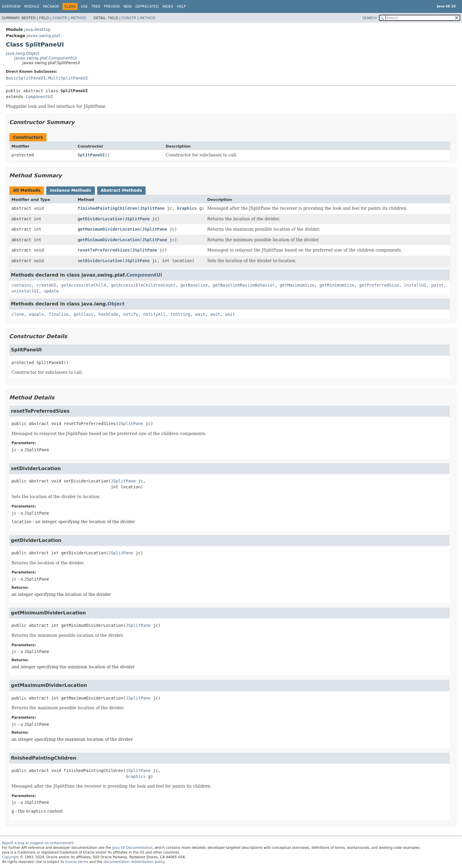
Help (182, 6)
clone (18, 314)
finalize (58, 314)
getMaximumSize (297, 285)
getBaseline (194, 285)
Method (79, 18)
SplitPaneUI (91, 155)
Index (168, 6)
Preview (112, 6)
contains (21, 285)
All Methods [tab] (27, 190)
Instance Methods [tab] (70, 190)
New (128, 6)
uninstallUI (25, 291)
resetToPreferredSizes (104, 250)
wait (200, 314)
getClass (84, 314)
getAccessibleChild (84, 285)
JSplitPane (152, 208)
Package (51, 6)
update (51, 291)
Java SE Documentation (132, 848)
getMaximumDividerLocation (109, 229)
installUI (415, 285)
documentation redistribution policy (134, 862)
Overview (11, 6)
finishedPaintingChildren (107, 208)
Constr (60, 18)
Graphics (187, 208)
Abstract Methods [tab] (121, 190)
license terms (77, 862)
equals (36, 314)
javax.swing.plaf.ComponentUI (45, 58)
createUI (46, 285)
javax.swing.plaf (43, 36)
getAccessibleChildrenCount (143, 285)
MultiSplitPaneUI (68, 78)
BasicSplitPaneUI (26, 78)
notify (131, 314)
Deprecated (147, 6)
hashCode (108, 314)
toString (180, 314)
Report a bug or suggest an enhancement (38, 843)
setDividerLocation (100, 261)
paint (438, 285)
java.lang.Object (23, 53)
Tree (96, 6)
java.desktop (37, 29)
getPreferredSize (379, 285)
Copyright (10, 857)
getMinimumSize (337, 285)
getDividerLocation (100, 219)
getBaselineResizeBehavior (244, 285)
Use (84, 6)
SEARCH (370, 18)
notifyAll (154, 314)
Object (116, 304)
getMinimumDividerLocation (109, 240)
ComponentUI (39, 97)
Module (32, 6)
